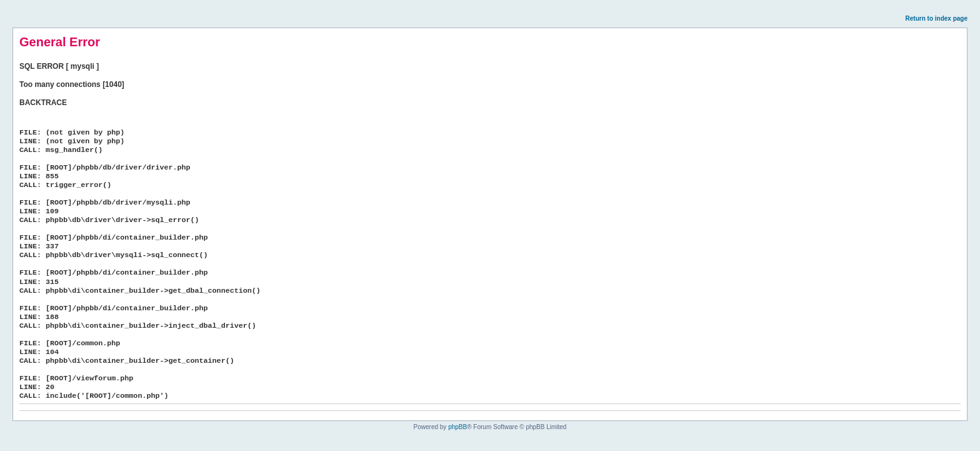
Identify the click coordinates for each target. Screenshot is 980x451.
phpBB (457, 427)
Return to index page (937, 18)
